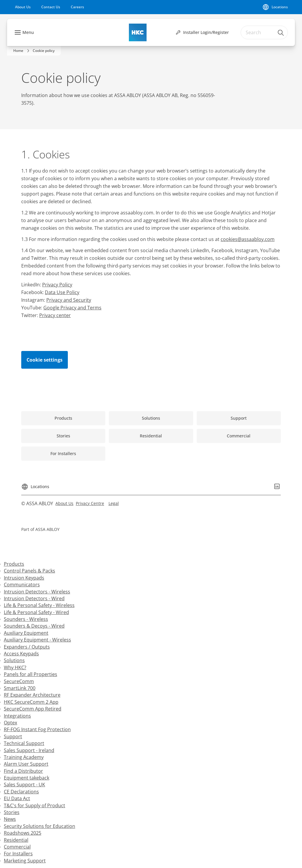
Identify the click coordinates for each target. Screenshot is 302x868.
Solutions (14, 660)
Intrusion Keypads (24, 578)
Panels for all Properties (31, 674)
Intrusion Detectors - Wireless (37, 592)
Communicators (22, 585)
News (10, 819)
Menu (28, 32)
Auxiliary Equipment (26, 633)
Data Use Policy (62, 292)
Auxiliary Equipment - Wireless (37, 640)
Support (13, 736)
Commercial (17, 847)
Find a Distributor (23, 771)
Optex (10, 723)
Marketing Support (25, 861)
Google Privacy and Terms (72, 308)
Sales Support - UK (24, 785)
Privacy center (55, 315)
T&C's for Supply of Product (35, 805)
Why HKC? (15, 667)
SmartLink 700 (20, 688)
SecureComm (19, 681)
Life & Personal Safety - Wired (36, 612)
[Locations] (275, 7)
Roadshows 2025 (23, 833)
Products (14, 564)
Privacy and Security (69, 300)
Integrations (17, 716)
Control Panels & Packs (29, 571)
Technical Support (24, 743)
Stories (12, 812)
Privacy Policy (57, 285)
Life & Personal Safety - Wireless (39, 605)
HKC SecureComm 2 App (31, 702)
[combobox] (264, 32)
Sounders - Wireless (26, 619)
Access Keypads (21, 654)
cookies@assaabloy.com (248, 239)
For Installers (18, 854)
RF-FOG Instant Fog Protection (37, 729)
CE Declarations (21, 792)
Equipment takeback (27, 778)
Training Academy (24, 757)
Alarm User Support (26, 764)
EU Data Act (17, 798)
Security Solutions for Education (40, 826)
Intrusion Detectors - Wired (34, 598)
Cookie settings (45, 360)
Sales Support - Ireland (29, 750)
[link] (23, 7)
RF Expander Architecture (32, 695)
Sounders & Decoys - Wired (34, 626)
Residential (16, 840)
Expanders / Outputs (27, 647)
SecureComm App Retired (33, 709)
